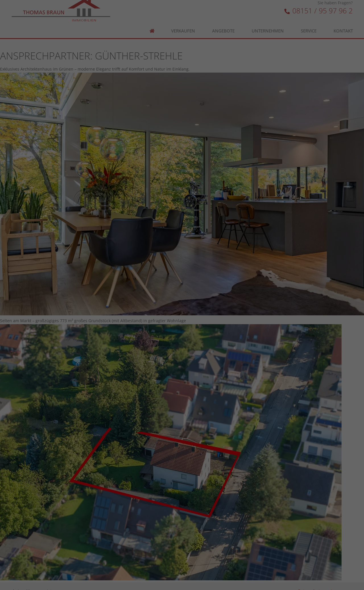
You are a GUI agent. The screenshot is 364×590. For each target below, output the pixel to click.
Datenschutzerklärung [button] (185, 194)
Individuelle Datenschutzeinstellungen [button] (182, 181)
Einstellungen (192, 92)
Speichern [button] (182, 147)
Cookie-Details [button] (153, 194)
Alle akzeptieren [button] (182, 131)
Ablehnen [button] (182, 164)
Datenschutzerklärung (219, 86)
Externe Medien (214, 111)
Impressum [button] (214, 194)
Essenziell (140, 111)
